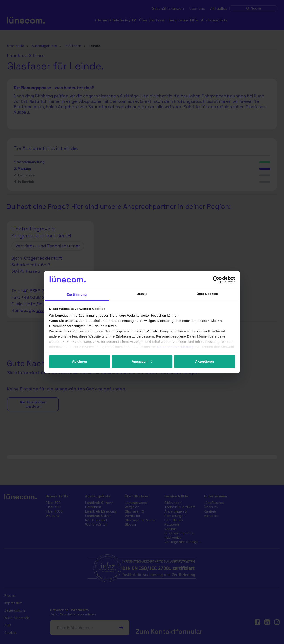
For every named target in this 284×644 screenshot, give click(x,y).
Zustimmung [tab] (77, 294)
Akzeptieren (204, 361)
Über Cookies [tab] (207, 294)
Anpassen (142, 361)
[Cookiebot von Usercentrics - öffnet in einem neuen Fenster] (216, 279)
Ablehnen (79, 361)
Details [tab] (142, 294)
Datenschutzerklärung (175, 347)
